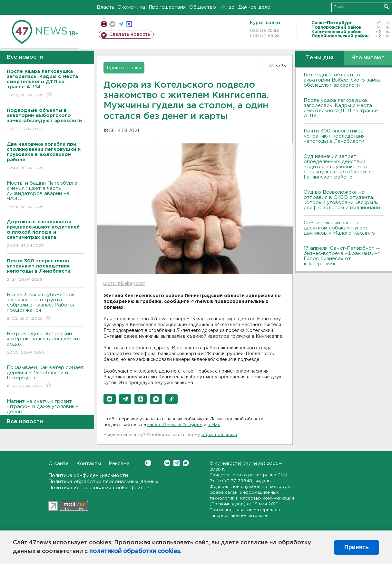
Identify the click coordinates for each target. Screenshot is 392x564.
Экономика (132, 7)
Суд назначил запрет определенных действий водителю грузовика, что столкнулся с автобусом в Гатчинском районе (337, 167)
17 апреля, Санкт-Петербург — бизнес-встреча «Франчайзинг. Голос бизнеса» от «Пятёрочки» (342, 256)
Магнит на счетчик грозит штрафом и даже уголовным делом (45, 411)
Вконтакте (148, 463)
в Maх (214, 425)
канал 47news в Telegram (175, 425)
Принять (357, 547)
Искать (386, 7)
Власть (106, 7)
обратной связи (219, 435)
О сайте (59, 464)
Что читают (368, 58)
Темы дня (320, 58)
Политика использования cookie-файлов (99, 488)
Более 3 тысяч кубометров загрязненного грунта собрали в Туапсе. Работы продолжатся (45, 307)
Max (186, 463)
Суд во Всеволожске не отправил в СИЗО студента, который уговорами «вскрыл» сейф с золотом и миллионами (342, 200)
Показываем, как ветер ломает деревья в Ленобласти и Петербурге (45, 377)
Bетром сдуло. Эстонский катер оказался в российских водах (45, 343)
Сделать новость (130, 34)
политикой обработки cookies (135, 551)
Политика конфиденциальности (88, 476)
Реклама (119, 464)
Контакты (89, 464)
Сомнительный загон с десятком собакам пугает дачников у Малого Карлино (339, 228)
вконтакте (112, 24)
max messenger (129, 24)
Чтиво (227, 7)
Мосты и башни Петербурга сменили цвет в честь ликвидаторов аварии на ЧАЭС (45, 195)
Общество (203, 7)
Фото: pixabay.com (124, 284)
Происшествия (167, 7)
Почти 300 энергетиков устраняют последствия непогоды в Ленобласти (334, 136)
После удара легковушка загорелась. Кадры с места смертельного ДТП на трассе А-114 (341, 108)
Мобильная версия (104, 24)
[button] (110, 399)
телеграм (121, 24)
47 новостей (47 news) (240, 464)
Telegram (176, 463)
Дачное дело (254, 7)
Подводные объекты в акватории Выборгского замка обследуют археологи (342, 80)
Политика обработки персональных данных (103, 482)
